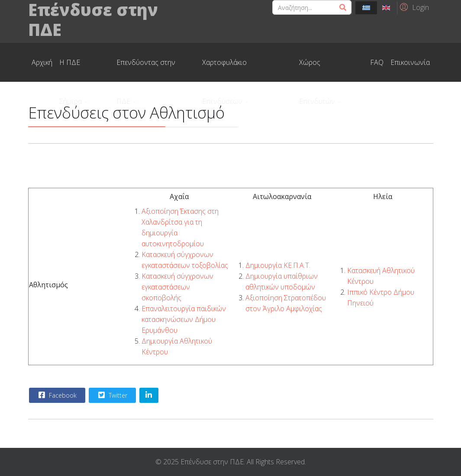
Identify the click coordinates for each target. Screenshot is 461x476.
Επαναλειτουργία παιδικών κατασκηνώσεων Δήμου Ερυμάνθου (184, 319)
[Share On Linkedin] (149, 395)
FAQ (377, 62)
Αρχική (42, 62)
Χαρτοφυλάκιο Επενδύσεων (224, 70)
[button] (413, 7)
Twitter (112, 395)
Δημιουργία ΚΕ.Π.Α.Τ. (278, 265)
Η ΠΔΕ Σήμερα (71, 70)
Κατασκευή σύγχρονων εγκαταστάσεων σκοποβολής (177, 287)
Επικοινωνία (410, 62)
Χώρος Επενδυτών (317, 70)
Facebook (57, 395)
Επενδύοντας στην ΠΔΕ (146, 70)
